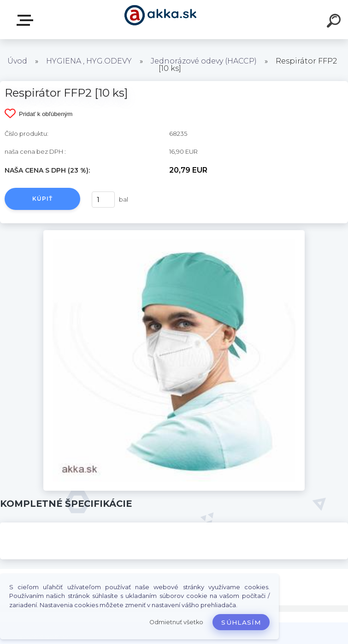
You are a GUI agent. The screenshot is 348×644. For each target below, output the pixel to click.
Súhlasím (241, 622)
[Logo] (160, 20)
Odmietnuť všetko (176, 622)
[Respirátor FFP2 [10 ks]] (174, 233)
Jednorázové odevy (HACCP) (204, 61)
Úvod (17, 61)
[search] (335, 22)
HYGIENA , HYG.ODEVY (89, 61)
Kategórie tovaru (27, 20)
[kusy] (103, 200)
